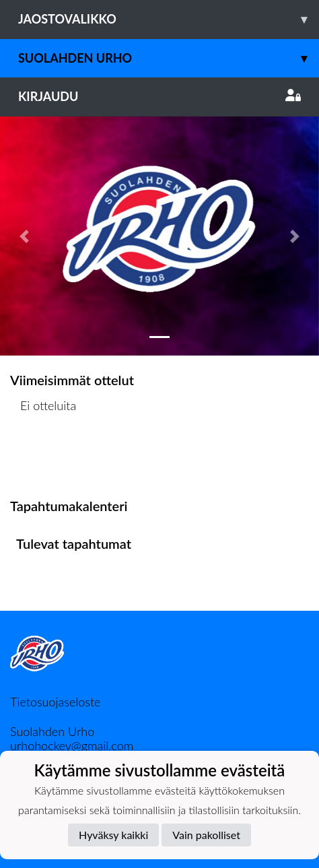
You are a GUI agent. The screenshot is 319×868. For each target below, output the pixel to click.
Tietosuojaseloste (55, 702)
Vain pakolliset (206, 835)
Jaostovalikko (169, 19)
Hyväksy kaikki (113, 835)
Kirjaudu (159, 96)
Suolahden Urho (169, 58)
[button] (24, 236)
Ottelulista (43, 458)
